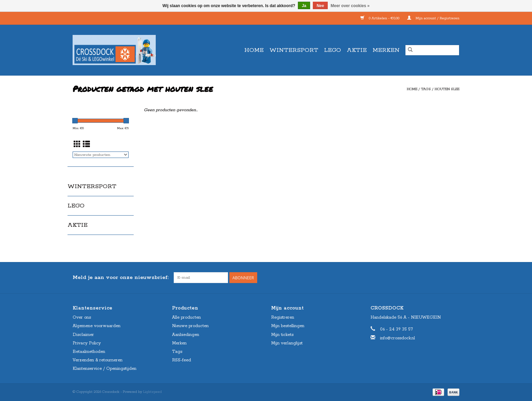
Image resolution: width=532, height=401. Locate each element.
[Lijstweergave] (86, 145)
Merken (386, 50)
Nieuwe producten (190, 326)
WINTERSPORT (294, 50)
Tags (426, 89)
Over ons (82, 317)
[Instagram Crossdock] (454, 278)
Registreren (283, 317)
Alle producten (186, 317)
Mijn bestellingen (288, 326)
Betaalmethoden (89, 352)
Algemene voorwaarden (97, 326)
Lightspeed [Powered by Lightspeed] (153, 392)
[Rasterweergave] (77, 145)
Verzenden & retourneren (98, 360)
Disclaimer (83, 335)
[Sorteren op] (101, 155)
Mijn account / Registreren (433, 18)
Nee (320, 6)
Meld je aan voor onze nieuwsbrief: (121, 277)
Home (254, 50)
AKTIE (357, 50)
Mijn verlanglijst (287, 343)
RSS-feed (182, 360)
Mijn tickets (282, 335)
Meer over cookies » (350, 6)
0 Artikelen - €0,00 (380, 18)
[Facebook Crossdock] (442, 278)
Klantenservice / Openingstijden (104, 369)
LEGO (332, 50)
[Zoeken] (432, 50)
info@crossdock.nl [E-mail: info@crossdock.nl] (397, 338)
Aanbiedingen (186, 335)
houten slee (447, 89)
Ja (304, 6)
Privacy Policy (87, 343)
